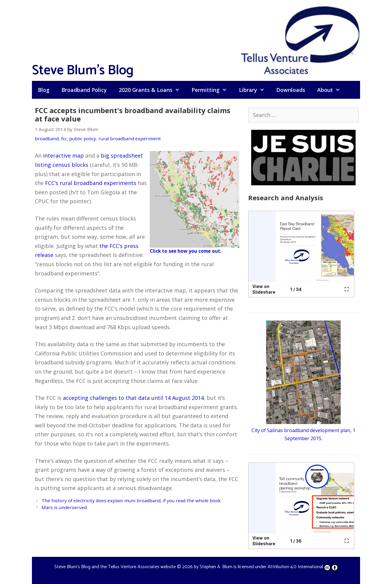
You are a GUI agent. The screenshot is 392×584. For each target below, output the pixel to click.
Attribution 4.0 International (303, 567)
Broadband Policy (84, 90)
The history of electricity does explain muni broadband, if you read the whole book (131, 500)
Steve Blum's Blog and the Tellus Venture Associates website (115, 567)
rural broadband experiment (130, 138)
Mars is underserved (64, 507)
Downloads (291, 90)
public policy (83, 138)
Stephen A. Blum (216, 567)
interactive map (63, 155)
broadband (47, 138)
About (332, 90)
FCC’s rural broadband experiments (91, 183)
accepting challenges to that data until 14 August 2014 (133, 398)
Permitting (212, 90)
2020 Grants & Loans (152, 90)
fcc (64, 138)
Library (255, 90)
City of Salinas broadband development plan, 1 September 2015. (303, 430)
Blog (44, 90)
